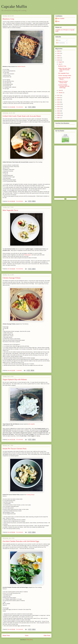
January (61, 93)
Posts (58, 40)
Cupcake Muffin (14, 6)
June (60, 90)
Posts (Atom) (30, 640)
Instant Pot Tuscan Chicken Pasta (15, 449)
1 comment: (19, 370)
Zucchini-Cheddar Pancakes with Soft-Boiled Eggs (21, 541)
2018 (59, 60)
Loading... (58, 126)
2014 (59, 102)
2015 (59, 100)
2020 (59, 56)
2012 (59, 106)
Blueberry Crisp (8, 19)
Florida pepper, (28, 255)
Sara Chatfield (61, 19)
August (60, 62)
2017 (59, 95)
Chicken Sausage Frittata (12, 278)
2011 (59, 109)
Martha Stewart (21, 66)
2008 (59, 115)
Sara (58, 21)
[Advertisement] (62, 170)
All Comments (61, 43)
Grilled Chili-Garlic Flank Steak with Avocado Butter (22, 116)
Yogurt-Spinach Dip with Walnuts (15, 379)
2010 (59, 111)
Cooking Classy (30, 495)
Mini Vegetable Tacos (10, 210)
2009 (59, 113)
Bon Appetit (31, 424)
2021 (59, 53)
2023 (59, 51)
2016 (59, 98)
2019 (59, 58)
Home (27, 636)
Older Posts (47, 636)
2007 (59, 118)
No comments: (20, 107)
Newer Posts (6, 636)
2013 (59, 104)
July (60, 64)
